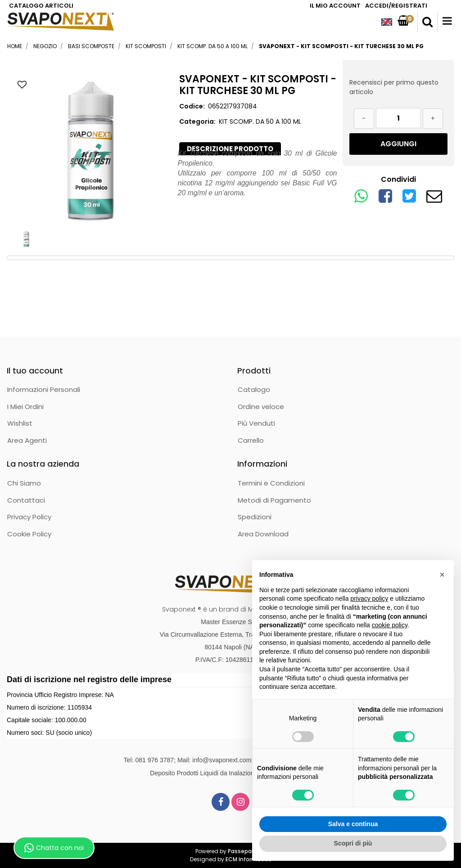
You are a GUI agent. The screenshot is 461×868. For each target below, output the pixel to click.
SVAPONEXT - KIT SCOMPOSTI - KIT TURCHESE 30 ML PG (341, 46)
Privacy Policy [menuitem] (29, 517)
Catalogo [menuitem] (254, 389)
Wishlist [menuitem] (20, 423)
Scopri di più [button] (353, 843)
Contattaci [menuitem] (26, 500)
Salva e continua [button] (353, 824)
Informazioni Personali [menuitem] (44, 389)
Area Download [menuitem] (263, 534)
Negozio (45, 46)
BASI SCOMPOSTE (91, 46)
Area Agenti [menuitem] (27, 440)
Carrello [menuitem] (251, 440)
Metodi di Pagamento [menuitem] (274, 500)
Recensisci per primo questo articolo (394, 87)
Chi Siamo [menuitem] (24, 483)
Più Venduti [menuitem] (256, 423)
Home (15, 46)
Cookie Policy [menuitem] (29, 534)
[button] (91, 148)
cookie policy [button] (390, 625)
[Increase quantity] (433, 119)
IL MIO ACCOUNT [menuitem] (335, 6)
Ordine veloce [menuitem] (261, 407)
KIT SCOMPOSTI (146, 46)
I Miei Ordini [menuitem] (25, 407)
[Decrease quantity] (364, 119)
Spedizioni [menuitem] (255, 517)
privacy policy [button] (369, 598)
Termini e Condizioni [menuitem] (271, 483)
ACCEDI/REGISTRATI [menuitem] (396, 6)
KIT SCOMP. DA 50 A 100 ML (212, 46)
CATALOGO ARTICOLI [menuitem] (41, 6)
